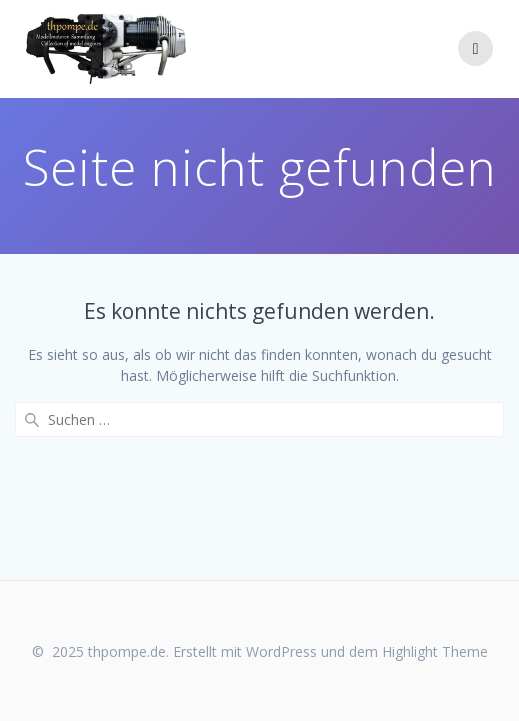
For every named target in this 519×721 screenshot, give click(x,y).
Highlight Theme (435, 651)
